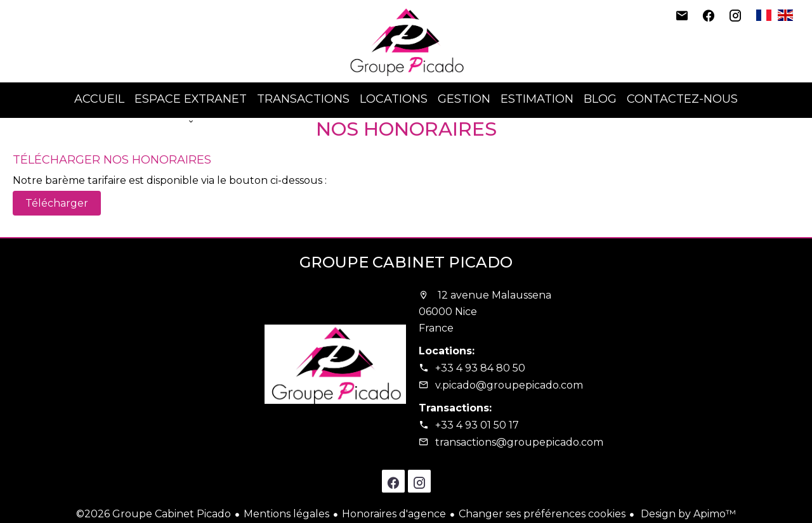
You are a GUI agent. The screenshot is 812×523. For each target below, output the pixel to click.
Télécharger (57, 203)
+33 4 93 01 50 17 (477, 425)
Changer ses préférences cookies (542, 514)
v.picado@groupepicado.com (509, 385)
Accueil (406, 41)
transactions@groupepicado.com (519, 442)
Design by (687, 514)
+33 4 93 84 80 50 (480, 368)
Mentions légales (286, 514)
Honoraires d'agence (394, 514)
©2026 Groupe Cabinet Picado (154, 514)
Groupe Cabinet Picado (406, 262)
